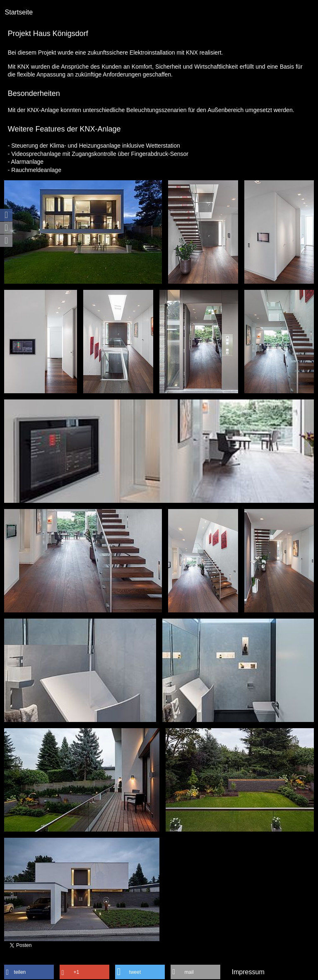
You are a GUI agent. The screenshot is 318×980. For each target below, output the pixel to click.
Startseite (19, 12)
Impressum (248, 972)
